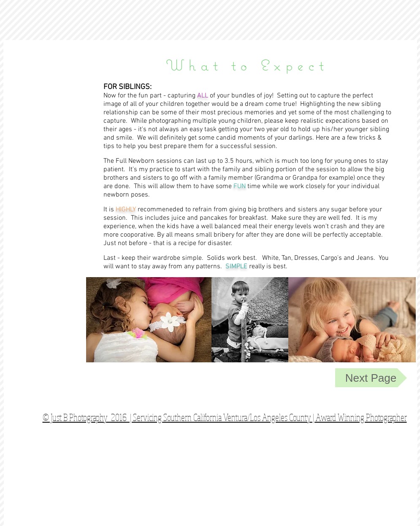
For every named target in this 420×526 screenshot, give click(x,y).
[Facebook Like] (360, 402)
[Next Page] (371, 378)
